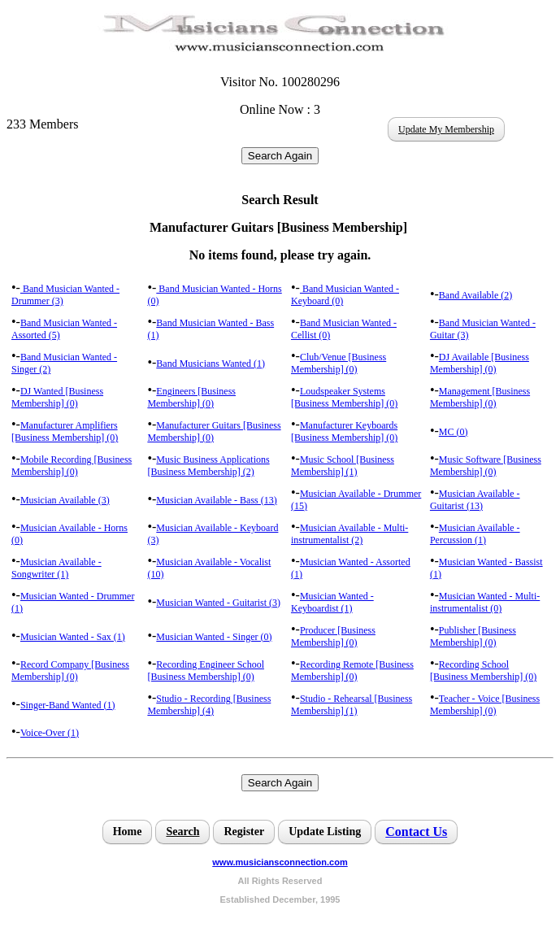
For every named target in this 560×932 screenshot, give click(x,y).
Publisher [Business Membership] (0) (473, 636)
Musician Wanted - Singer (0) (214, 637)
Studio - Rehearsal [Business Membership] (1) (352, 705)
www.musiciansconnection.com (280, 862)
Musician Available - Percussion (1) (475, 534)
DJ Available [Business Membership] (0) (480, 363)
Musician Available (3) (65, 500)
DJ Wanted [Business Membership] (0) (57, 397)
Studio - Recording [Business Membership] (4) (209, 705)
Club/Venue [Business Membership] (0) (339, 363)
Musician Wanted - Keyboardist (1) (332, 602)
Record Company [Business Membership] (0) (70, 671)
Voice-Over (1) (50, 733)
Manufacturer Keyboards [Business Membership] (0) (344, 431)
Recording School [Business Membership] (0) (483, 671)
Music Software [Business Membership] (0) (486, 466)
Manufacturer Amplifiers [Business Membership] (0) (65, 431)
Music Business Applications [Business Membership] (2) (208, 466)
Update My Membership (446, 129)
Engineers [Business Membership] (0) (191, 397)
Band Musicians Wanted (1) (211, 364)
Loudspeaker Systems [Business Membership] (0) (344, 397)
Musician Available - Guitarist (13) (475, 500)
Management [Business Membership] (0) (480, 397)
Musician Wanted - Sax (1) (73, 637)
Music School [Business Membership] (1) (343, 466)
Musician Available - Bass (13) (216, 500)
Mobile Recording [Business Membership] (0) (72, 466)
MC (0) (454, 432)
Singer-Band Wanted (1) (68, 705)
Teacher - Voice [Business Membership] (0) (485, 705)
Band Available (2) (475, 295)
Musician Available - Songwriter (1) (56, 568)
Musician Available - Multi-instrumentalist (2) (349, 534)
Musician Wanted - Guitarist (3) (218, 603)
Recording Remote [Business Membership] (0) (352, 671)
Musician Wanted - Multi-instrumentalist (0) (485, 602)
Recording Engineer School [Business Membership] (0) (206, 671)
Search (182, 832)
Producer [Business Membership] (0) (333, 636)
